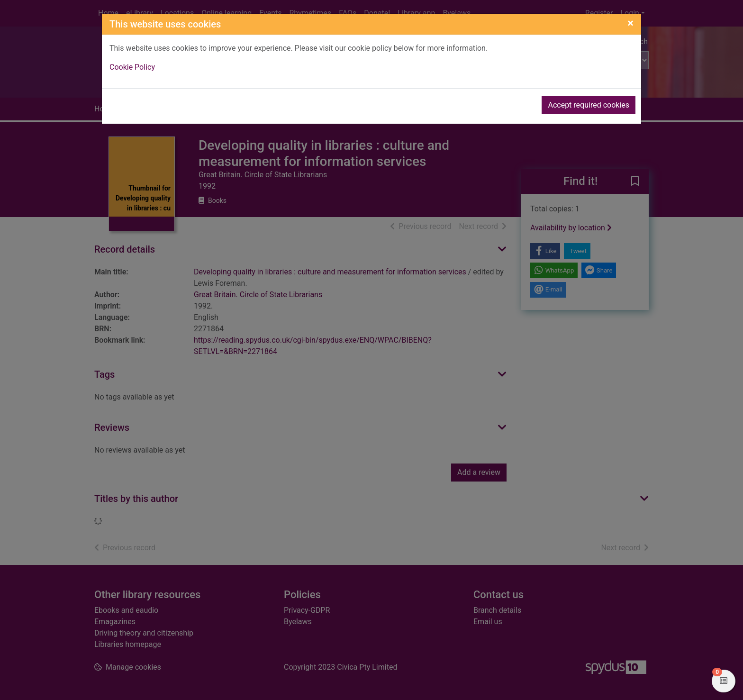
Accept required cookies (589, 105)
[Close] (630, 23)
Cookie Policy (132, 67)
